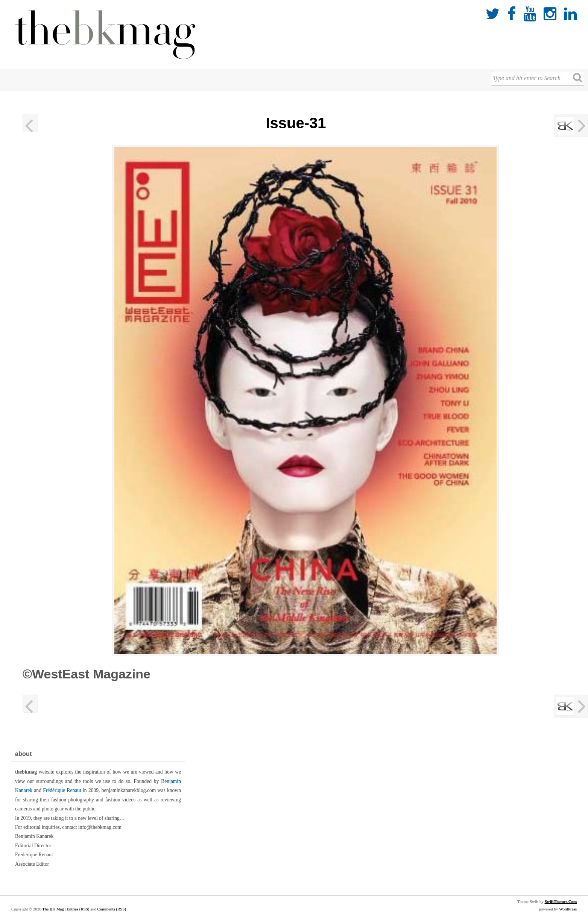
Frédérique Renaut (62, 790)
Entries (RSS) (78, 909)
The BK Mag (53, 909)
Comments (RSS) (112, 909)
